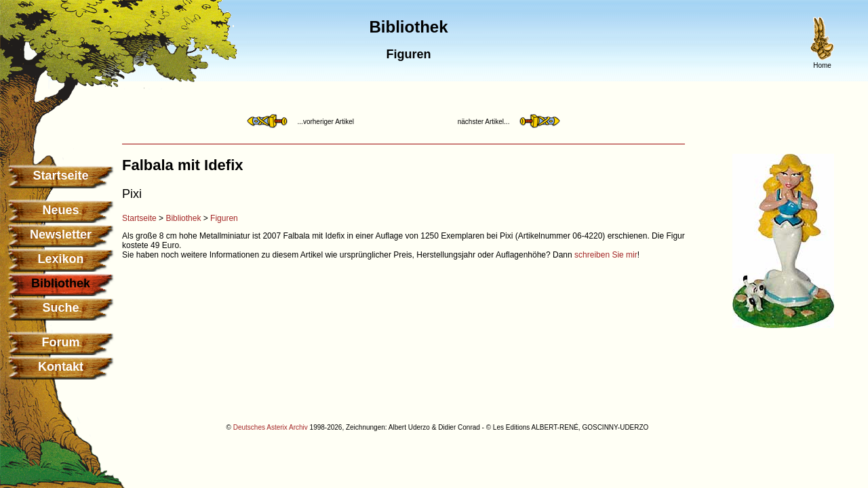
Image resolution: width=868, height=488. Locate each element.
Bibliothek (183, 218)
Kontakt (61, 367)
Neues (60, 210)
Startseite (60, 176)
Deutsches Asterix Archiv (271, 427)
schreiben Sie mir (606, 255)
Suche (60, 308)
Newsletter (61, 235)
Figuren (224, 218)
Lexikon (60, 259)
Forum (61, 342)
